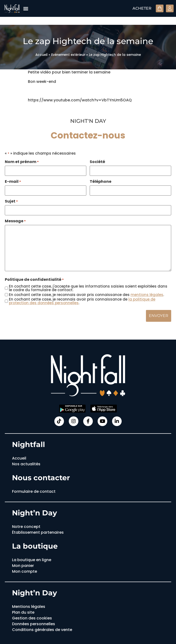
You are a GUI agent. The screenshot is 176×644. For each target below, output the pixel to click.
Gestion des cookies (32, 617)
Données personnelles (34, 623)
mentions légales (147, 294)
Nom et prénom (22, 162)
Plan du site (23, 612)
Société (97, 162)
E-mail (13, 181)
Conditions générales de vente (42, 629)
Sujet (11, 201)
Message (15, 221)
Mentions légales (29, 606)
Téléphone (101, 181)
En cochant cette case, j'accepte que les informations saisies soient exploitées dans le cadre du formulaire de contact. (88, 288)
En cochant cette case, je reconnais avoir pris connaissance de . (82, 301)
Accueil (41, 55)
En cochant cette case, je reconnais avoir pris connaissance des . (86, 294)
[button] (26, 9)
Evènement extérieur (68, 55)
